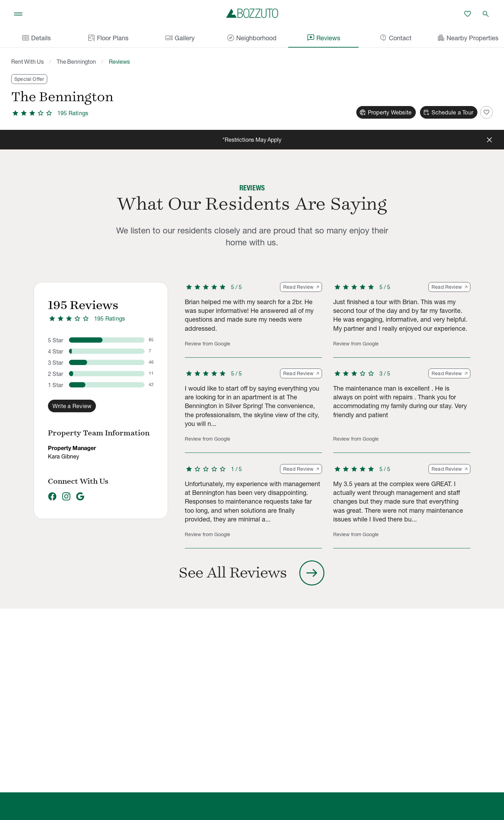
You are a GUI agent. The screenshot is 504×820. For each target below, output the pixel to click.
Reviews (323, 38)
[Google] (80, 497)
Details (36, 38)
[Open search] (486, 14)
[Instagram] (66, 497)
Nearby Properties (468, 38)
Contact (395, 38)
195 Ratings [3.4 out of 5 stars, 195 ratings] (110, 318)
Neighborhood (251, 38)
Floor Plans (108, 38)
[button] (253, 320)
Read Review (301, 287)
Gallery (180, 38)
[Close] (489, 140)
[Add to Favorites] (486, 112)
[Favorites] (468, 14)
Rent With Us (27, 62)
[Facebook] (52, 497)
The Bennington (76, 62)
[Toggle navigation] (18, 14)
